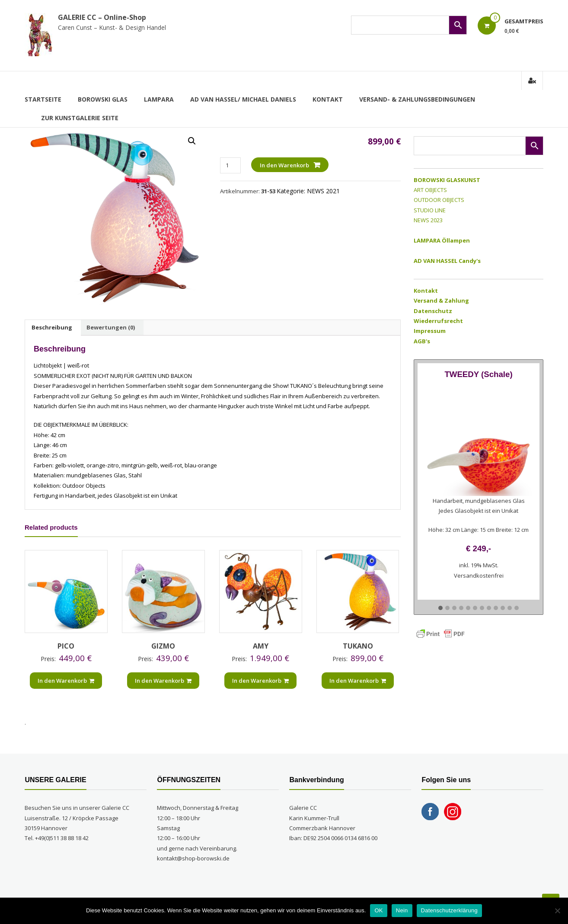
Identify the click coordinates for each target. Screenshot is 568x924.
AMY (261, 646)
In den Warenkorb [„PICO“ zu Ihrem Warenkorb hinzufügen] (66, 681)
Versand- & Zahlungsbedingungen (417, 99)
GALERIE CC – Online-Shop (102, 17)
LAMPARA (159, 99)
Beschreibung (52, 327)
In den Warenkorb (284, 165)
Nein (402, 910)
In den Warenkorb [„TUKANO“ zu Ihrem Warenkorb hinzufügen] (358, 681)
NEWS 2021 (323, 191)
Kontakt (328, 99)
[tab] (52, 328)
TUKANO (358, 646)
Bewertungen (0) (111, 327)
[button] (440, 608)
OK (378, 910)
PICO (66, 646)
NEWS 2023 (428, 220)
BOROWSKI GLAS (103, 99)
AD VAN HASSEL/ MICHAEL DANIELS (243, 99)
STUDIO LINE (430, 210)
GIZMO (163, 646)
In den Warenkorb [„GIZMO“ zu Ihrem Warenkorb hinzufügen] (163, 681)
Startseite (43, 99)
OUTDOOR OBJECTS (439, 200)
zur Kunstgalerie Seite (80, 118)
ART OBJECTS (430, 190)
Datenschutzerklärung (449, 910)
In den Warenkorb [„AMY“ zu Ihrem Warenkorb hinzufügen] (260, 681)
